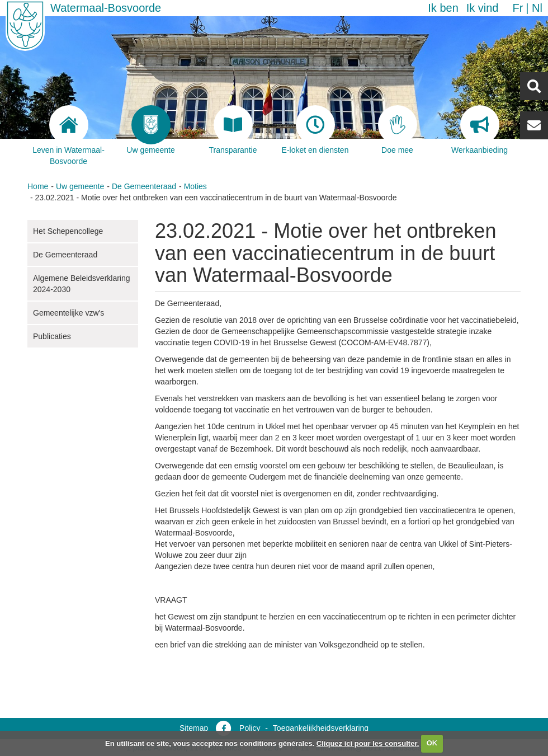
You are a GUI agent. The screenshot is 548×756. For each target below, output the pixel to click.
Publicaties (52, 336)
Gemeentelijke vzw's (68, 313)
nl (537, 8)
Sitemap (194, 728)
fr (518, 8)
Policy (250, 728)
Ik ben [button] (443, 8)
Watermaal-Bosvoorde (106, 8)
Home (38, 186)
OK (432, 743)
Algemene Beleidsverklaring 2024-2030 (82, 284)
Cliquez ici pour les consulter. (368, 743)
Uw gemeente (80, 186)
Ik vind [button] (483, 8)
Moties (195, 186)
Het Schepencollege (68, 231)
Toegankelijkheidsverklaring (321, 728)
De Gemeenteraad (144, 186)
